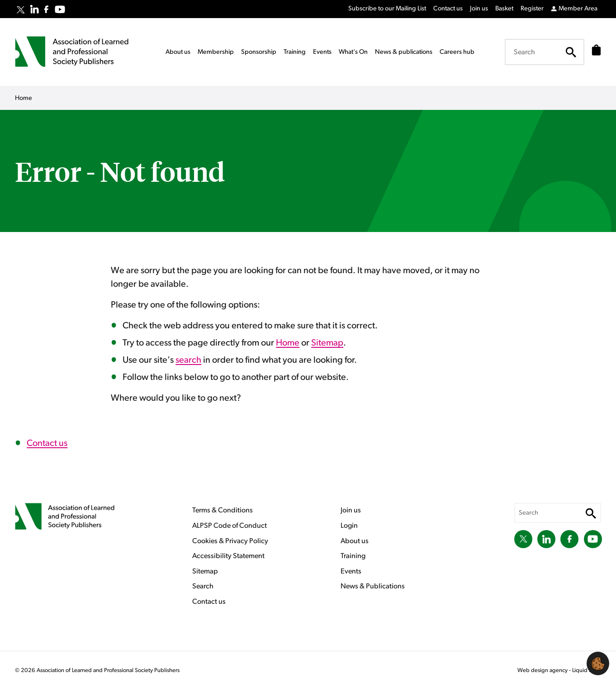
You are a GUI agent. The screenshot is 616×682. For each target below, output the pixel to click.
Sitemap (327, 343)
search (188, 360)
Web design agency (543, 670)
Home (288, 343)
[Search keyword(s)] (542, 52)
